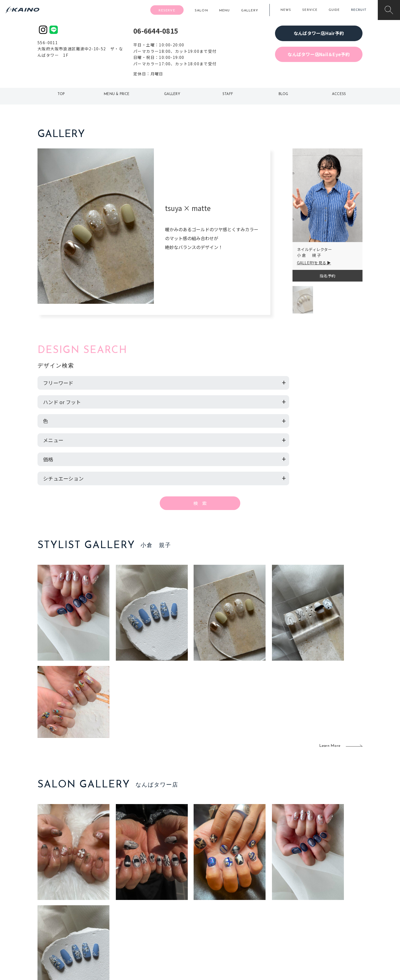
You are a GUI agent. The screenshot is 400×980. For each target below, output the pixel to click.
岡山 (168, 900)
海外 (168, 927)
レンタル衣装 (217, 909)
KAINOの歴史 (319, 900)
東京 (135, 891)
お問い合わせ (319, 936)
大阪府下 (139, 909)
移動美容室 (215, 891)
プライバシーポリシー (327, 927)
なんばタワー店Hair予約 (319, 33)
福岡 (168, 909)
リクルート (317, 909)
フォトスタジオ (219, 900)
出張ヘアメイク (265, 891)
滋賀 (135, 918)
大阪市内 (139, 900)
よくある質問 (75, 908)
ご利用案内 (75, 899)
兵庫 (135, 936)
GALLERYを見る (312, 263)
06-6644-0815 (156, 31)
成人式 (258, 909)
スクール (260, 900)
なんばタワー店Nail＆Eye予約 (319, 54)
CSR (311, 918)
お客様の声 (75, 917)
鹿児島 (170, 918)
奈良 (135, 927)
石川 (168, 891)
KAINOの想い (319, 891)
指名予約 (327, 276)
